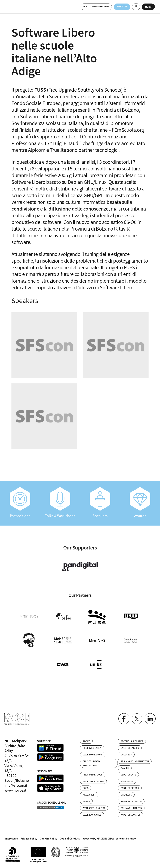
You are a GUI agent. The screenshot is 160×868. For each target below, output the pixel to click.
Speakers (100, 503)
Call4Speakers (130, 746)
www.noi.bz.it (15, 788)
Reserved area (92, 746)
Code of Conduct (70, 836)
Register (119, 7)
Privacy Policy (29, 836)
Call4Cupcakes (92, 813)
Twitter (136, 717)
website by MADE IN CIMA (99, 836)
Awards (140, 503)
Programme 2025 (93, 773)
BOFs (86, 786)
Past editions (20, 503)
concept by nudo (126, 836)
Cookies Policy (48, 836)
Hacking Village (93, 779)
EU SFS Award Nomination (91, 761)
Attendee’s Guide (94, 806)
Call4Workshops (93, 753)
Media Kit (89, 793)
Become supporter (132, 739)
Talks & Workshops (60, 503)
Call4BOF (126, 753)
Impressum (11, 836)
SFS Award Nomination (135, 759)
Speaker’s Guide (131, 799)
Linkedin (150, 717)
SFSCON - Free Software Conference (14, 7)
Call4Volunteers (131, 806)
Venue (86, 799)
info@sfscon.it (16, 783)
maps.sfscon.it (130, 813)
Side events (128, 773)
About (86, 739)
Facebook (122, 717)
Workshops (127, 779)
